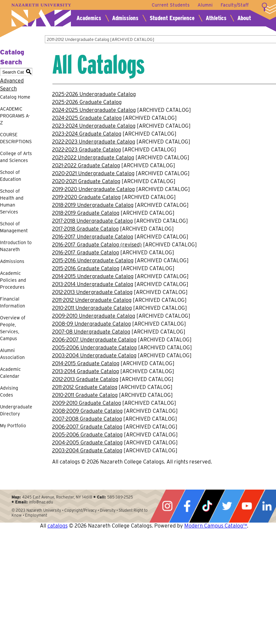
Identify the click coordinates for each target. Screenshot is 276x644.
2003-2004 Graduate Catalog (87, 451)
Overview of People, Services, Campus (13, 328)
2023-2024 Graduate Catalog (87, 134)
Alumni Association (12, 354)
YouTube (247, 506)
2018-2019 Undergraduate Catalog (93, 205)
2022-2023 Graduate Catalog (87, 150)
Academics (89, 18)
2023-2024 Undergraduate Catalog (94, 126)
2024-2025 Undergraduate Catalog (94, 110)
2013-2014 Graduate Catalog (86, 371)
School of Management (14, 227)
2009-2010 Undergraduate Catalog (94, 316)
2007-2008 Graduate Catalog (87, 419)
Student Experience (172, 18)
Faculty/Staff (235, 5)
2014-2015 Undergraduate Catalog (93, 276)
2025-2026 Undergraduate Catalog (94, 94)
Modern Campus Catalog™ (216, 526)
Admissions (125, 18)
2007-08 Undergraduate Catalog (91, 332)
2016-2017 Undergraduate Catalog (93, 237)
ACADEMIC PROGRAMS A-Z (15, 116)
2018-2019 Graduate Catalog (86, 213)
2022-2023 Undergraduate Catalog (94, 142)
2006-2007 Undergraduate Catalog (94, 340)
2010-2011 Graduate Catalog (85, 395)
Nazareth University (41, 15)
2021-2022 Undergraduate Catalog (93, 158)
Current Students (171, 5)
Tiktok (207, 506)
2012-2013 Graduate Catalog (85, 379)
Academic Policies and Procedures (13, 280)
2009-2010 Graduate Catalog (87, 403)
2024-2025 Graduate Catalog (87, 118)
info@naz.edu (41, 502)
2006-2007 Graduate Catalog (87, 427)
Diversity (108, 510)
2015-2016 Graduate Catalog (86, 268)
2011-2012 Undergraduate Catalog (92, 300)
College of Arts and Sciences (16, 157)
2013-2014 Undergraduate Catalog (93, 284)
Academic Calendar (10, 373)
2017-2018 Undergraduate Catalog (92, 221)
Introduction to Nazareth (16, 246)
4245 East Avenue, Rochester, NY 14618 (57, 497)
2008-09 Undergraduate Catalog (92, 324)
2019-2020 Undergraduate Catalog (93, 189)
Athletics (216, 18)
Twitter (227, 506)
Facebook (187, 506)
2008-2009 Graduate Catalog (87, 411)
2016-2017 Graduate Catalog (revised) (97, 245)
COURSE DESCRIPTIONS (16, 138)
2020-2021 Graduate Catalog (86, 181)
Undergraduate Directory (16, 410)
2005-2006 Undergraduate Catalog (94, 348)
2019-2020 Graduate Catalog (86, 197)
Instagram (167, 506)
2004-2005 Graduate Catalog (87, 443)
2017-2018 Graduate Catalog (85, 229)
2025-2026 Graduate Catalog (87, 102)
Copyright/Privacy (80, 510)
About (244, 18)
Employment (36, 515)
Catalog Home (15, 97)
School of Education (11, 176)
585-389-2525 (120, 497)
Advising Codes (9, 391)
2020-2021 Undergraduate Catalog (93, 173)
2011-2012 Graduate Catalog (85, 387)
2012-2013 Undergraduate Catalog (92, 292)
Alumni (205, 5)
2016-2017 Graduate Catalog (86, 253)
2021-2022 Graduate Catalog (86, 165)
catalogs (58, 526)
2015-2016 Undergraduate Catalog (93, 260)
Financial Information (13, 302)
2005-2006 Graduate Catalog (87, 435)
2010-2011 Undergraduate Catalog (92, 308)
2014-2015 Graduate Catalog (86, 363)
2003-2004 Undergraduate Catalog (94, 355)
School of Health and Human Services (12, 201)
